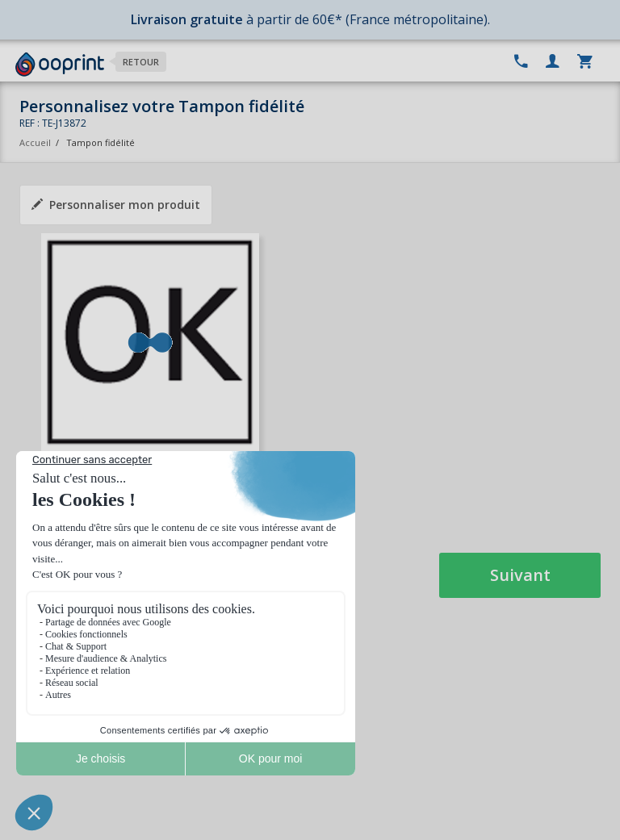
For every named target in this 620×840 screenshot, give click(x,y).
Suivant (520, 575)
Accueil (35, 142)
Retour (141, 62)
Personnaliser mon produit (116, 205)
